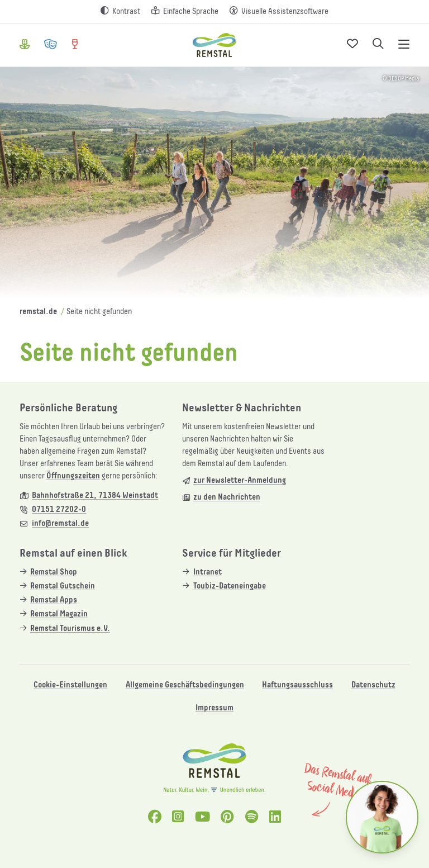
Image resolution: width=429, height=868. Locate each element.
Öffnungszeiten (73, 476)
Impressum (214, 708)
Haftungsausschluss (297, 685)
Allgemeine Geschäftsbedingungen (185, 685)
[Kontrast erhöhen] (121, 12)
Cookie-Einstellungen (70, 685)
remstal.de (38, 312)
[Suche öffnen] (378, 45)
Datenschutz (373, 685)
